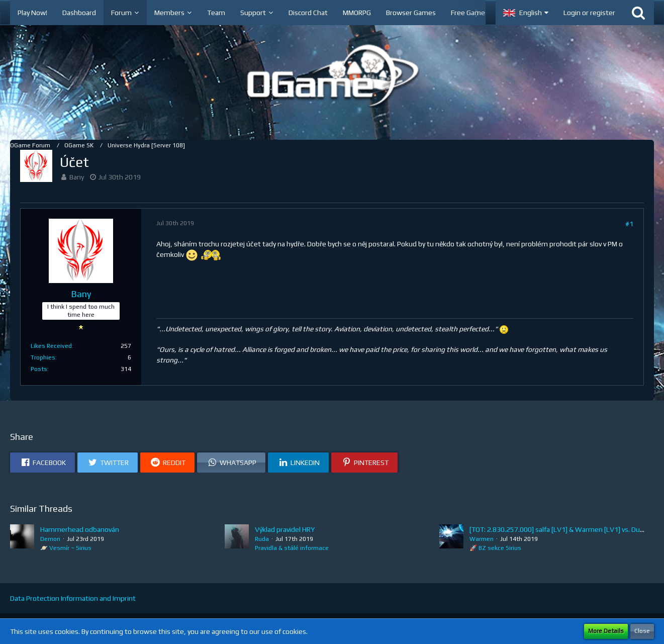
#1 (629, 224)
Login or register (589, 13)
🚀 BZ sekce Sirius (495, 548)
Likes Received (51, 346)
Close (642, 631)
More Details (606, 631)
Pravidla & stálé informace (292, 548)
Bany (77, 177)
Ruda (262, 539)
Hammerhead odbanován (80, 529)
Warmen (482, 539)
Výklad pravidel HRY (285, 529)
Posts (39, 369)
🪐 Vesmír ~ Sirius (66, 548)
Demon (50, 539)
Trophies (43, 357)
